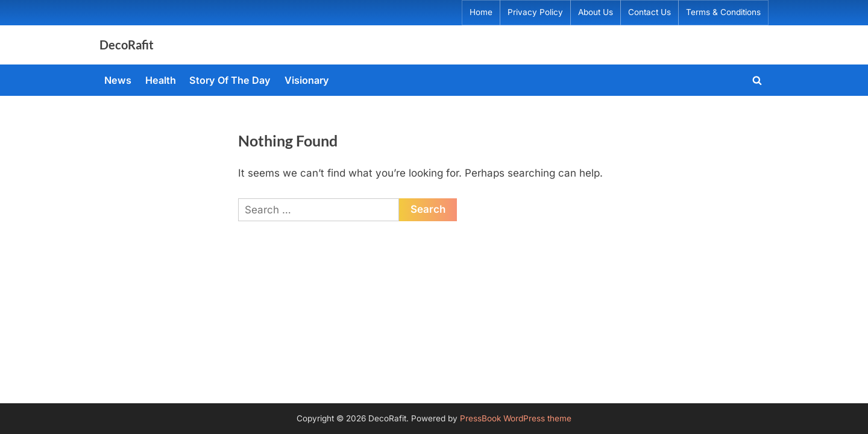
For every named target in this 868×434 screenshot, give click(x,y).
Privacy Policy (535, 12)
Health (161, 80)
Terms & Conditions (723, 12)
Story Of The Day (230, 80)
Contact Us (649, 12)
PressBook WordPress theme (516, 418)
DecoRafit (127, 45)
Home (481, 12)
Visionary (307, 80)
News (118, 80)
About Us (596, 12)
